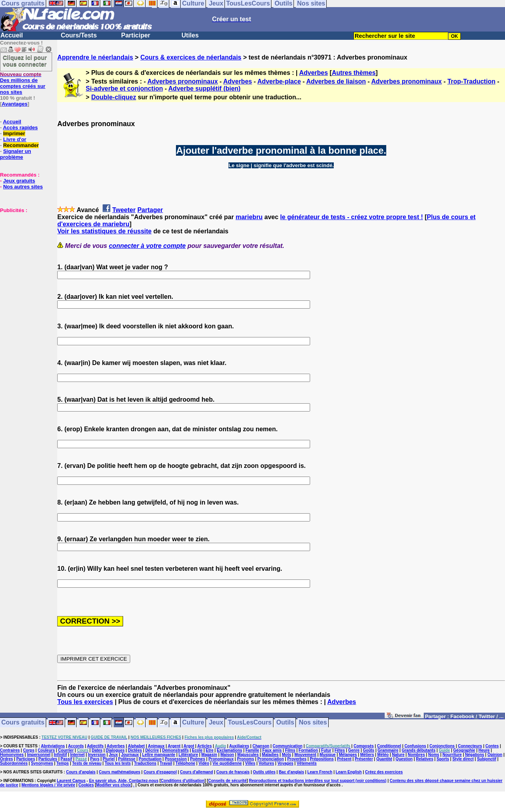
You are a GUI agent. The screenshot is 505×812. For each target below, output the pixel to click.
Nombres (416, 755)
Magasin (209, 755)
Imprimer (14, 133)
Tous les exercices (85, 702)
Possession (176, 759)
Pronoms (246, 759)
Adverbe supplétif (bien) (205, 88)
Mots (286, 755)
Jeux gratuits (19, 181)
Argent (174, 746)
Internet (78, 755)
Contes (492, 746)
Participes (26, 759)
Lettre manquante (159, 755)
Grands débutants (419, 750)
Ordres (7, 759)
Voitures (267, 763)
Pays (95, 759)
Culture (193, 723)
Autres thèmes (354, 73)
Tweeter (124, 210)
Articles (205, 746)
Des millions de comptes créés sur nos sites (23, 83)
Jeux (216, 723)
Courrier (66, 750)
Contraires (10, 750)
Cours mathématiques (120, 772)
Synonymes (42, 763)
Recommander (21, 145)
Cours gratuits (23, 723)
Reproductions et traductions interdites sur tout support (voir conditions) (318, 781)
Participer (136, 35)
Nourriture (452, 755)
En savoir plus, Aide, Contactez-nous (124, 781)
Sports (443, 759)
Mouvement (305, 755)
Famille (252, 750)
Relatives (425, 759)
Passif (66, 759)
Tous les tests (118, 763)
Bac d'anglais (292, 772)
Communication (288, 746)
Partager (150, 210)
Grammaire (388, 750)
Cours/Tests (79, 35)
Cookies (86, 785)
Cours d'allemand (196, 772)
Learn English (349, 772)
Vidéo (204, 763)
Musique (328, 755)
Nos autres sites (23, 187)
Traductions (145, 763)
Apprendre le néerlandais (95, 57)
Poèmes (198, 759)
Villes (250, 763)
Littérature (188, 755)
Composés (364, 746)
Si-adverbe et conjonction (124, 88)
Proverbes (297, 759)
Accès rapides (20, 128)
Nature (398, 755)
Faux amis (272, 750)
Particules (48, 759)
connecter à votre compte (147, 246)
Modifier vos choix (114, 785)
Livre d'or (15, 139)
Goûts (369, 750)
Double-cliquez (114, 97)
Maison (227, 755)
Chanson (261, 746)
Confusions (415, 746)
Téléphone (185, 763)
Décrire (152, 750)
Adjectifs (95, 746)
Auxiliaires (239, 746)
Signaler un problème (16, 154)
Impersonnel (38, 755)
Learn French (320, 772)
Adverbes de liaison (336, 81)
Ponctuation (150, 759)
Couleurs (46, 750)
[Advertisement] (24, 253)
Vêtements (307, 763)
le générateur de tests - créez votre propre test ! (352, 217)
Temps (63, 763)
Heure (484, 750)
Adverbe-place (279, 81)
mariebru (249, 217)
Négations (475, 755)
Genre (354, 750)
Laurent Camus (71, 781)
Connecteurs (470, 746)
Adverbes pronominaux (182, 81)
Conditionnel (389, 746)
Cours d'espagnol (160, 772)
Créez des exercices (384, 772)
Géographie (464, 750)
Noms (434, 755)
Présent (344, 759)
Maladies (270, 755)
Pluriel (109, 759)
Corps (29, 750)
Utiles (190, 35)
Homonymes (12, 755)
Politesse (127, 759)
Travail (166, 763)
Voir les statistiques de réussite (104, 231)
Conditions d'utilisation (183, 781)
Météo (383, 755)
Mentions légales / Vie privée (49, 785)
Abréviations (53, 746)
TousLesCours (250, 723)
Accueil (12, 35)
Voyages (285, 763)
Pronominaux (221, 759)
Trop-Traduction (471, 81)
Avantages (14, 104)
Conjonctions (442, 746)
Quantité (384, 759)
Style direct (463, 759)
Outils (285, 723)
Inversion (97, 755)
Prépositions (322, 759)
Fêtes (340, 750)
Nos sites (313, 723)
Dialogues (115, 750)
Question (404, 759)
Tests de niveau (87, 763)
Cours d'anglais (81, 772)
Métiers (367, 755)
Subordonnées (14, 763)
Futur (326, 750)
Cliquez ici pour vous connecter (25, 61)
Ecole (197, 750)
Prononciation (270, 759)
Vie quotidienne (227, 763)
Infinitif (60, 755)
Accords (76, 746)
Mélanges (348, 755)
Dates (97, 750)
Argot (189, 746)
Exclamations (229, 750)
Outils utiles (264, 772)
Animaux (156, 746)
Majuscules (248, 755)
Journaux (130, 755)
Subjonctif (487, 759)
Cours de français (233, 772)
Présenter (364, 759)
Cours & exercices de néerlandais (191, 57)
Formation (308, 750)
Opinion (495, 755)
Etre (210, 750)
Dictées (135, 750)
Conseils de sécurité (227, 781)
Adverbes (313, 73)
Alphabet (136, 746)
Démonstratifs (175, 750)
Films (290, 750)
